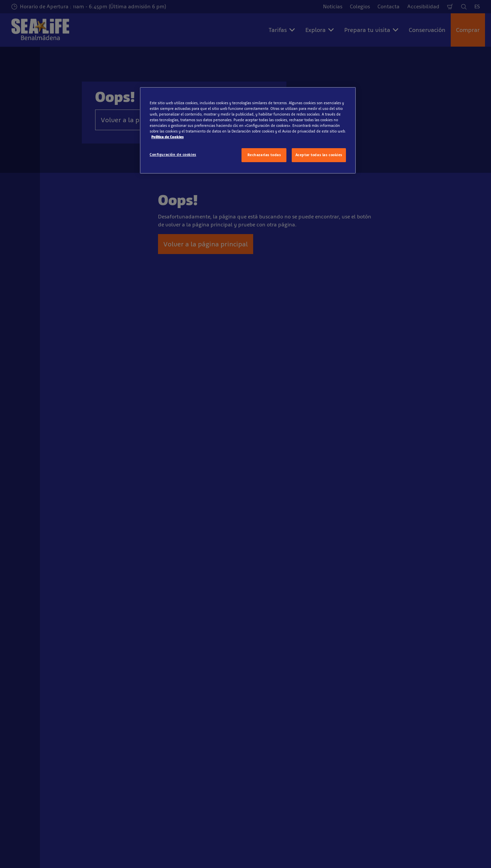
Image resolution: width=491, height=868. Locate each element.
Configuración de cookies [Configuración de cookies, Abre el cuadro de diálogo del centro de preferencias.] (173, 154)
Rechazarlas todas (264, 155)
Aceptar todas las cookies (319, 155)
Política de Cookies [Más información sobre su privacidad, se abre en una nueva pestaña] (167, 137)
